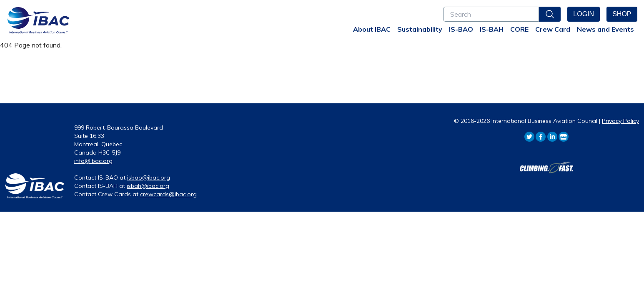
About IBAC (372, 29)
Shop (622, 14)
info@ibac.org (93, 161)
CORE (519, 29)
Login (584, 14)
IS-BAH (492, 29)
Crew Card (553, 29)
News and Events (605, 29)
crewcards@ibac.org (168, 194)
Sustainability (420, 29)
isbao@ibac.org (149, 177)
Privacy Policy (620, 121)
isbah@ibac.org (148, 186)
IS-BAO (461, 29)
